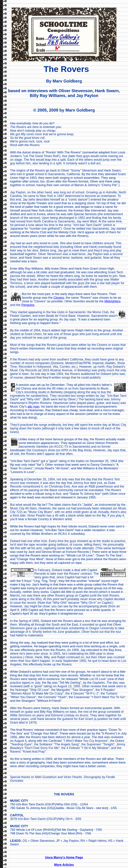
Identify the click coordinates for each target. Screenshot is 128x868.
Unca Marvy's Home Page (64, 857)
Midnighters (112, 301)
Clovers (59, 298)
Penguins (28, 305)
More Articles (64, 865)
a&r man (33, 407)
